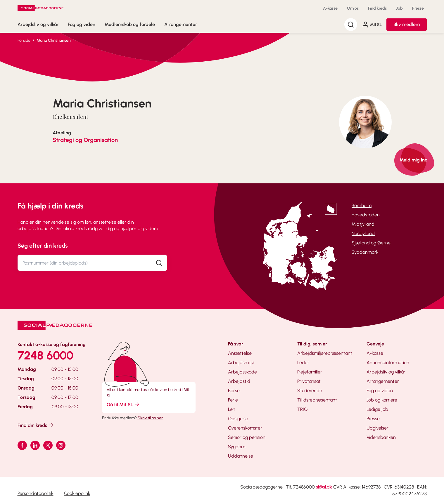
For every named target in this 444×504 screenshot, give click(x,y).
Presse (418, 8)
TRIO (302, 409)
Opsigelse (238, 419)
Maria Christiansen (54, 40)
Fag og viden (82, 24)
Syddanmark (365, 252)
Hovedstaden (366, 215)
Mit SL (372, 25)
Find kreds (377, 8)
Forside (24, 40)
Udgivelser (378, 428)
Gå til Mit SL (123, 404)
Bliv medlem (407, 24)
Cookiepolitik (77, 493)
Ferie (233, 400)
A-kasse (330, 8)
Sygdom (237, 447)
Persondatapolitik (36, 493)
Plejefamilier (310, 372)
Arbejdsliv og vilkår (38, 24)
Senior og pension (247, 437)
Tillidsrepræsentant (317, 400)
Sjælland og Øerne (371, 243)
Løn (232, 409)
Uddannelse (241, 456)
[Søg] (351, 25)
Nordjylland (363, 233)
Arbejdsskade (242, 372)
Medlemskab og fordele (130, 24)
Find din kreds (36, 425)
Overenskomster (245, 428)
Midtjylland (363, 224)
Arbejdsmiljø (241, 363)
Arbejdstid (239, 381)
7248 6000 (45, 355)
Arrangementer (181, 24)
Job (399, 8)
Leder (303, 363)
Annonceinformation (388, 363)
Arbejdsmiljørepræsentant (325, 353)
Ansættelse (240, 353)
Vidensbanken (381, 437)
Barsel (234, 391)
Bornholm (362, 205)
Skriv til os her (150, 418)
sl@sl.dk (324, 487)
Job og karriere (382, 400)
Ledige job (377, 409)
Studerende (310, 391)
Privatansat (309, 381)
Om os (353, 8)
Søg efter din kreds (43, 246)
